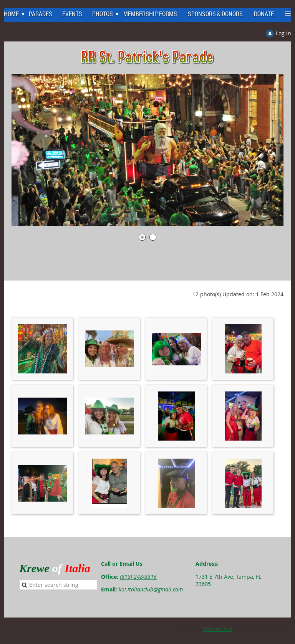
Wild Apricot (218, 629)
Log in (283, 33)
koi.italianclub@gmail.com (151, 589)
